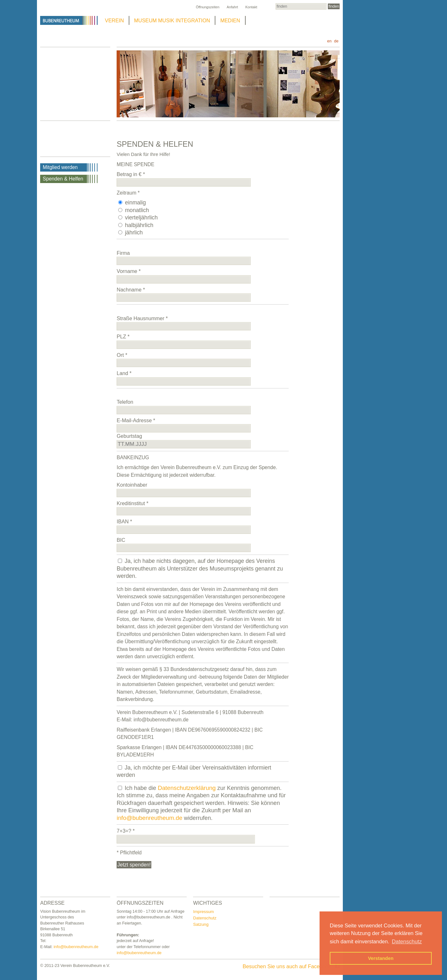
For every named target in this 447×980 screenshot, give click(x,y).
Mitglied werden (60, 167)
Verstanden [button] (381, 958)
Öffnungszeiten (208, 7)
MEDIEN (230, 21)
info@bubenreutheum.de (149, 818)
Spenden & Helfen (63, 179)
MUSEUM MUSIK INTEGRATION (172, 21)
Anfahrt (232, 7)
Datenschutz (205, 918)
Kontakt (251, 7)
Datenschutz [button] (407, 942)
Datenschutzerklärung (187, 788)
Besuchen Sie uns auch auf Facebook (291, 966)
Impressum (203, 912)
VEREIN (114, 21)
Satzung (201, 924)
